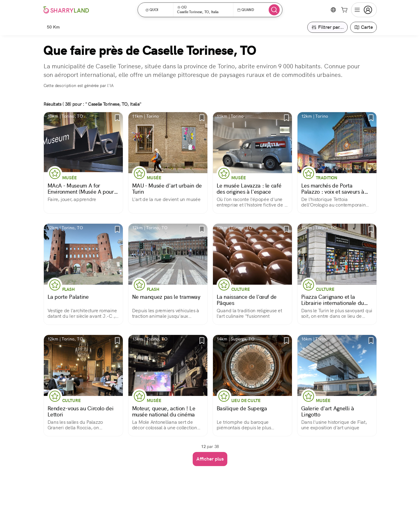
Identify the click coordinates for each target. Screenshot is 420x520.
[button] (157, 10)
